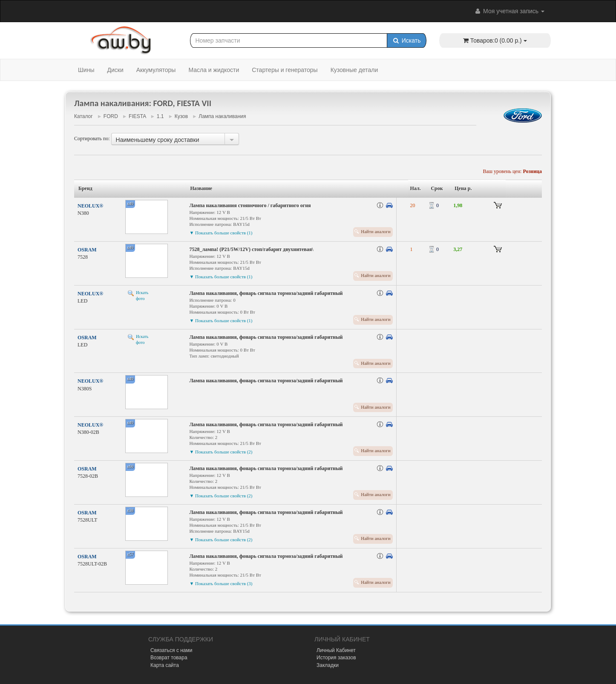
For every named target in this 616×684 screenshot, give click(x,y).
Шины (86, 70)
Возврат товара (169, 658)
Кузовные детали (354, 70)
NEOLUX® (90, 206)
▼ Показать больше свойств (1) (221, 233)
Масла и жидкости (214, 70)
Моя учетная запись (509, 11)
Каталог (83, 116)
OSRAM (87, 250)
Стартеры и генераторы (285, 70)
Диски (115, 70)
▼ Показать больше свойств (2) (221, 452)
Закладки (328, 665)
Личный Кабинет (336, 650)
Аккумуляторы (156, 70)
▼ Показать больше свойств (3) (221, 583)
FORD (111, 116)
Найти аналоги (376, 231)
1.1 (160, 116)
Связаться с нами (171, 650)
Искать (407, 40)
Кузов (181, 116)
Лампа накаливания (222, 116)
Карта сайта (165, 665)
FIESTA (137, 116)
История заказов (336, 658)
